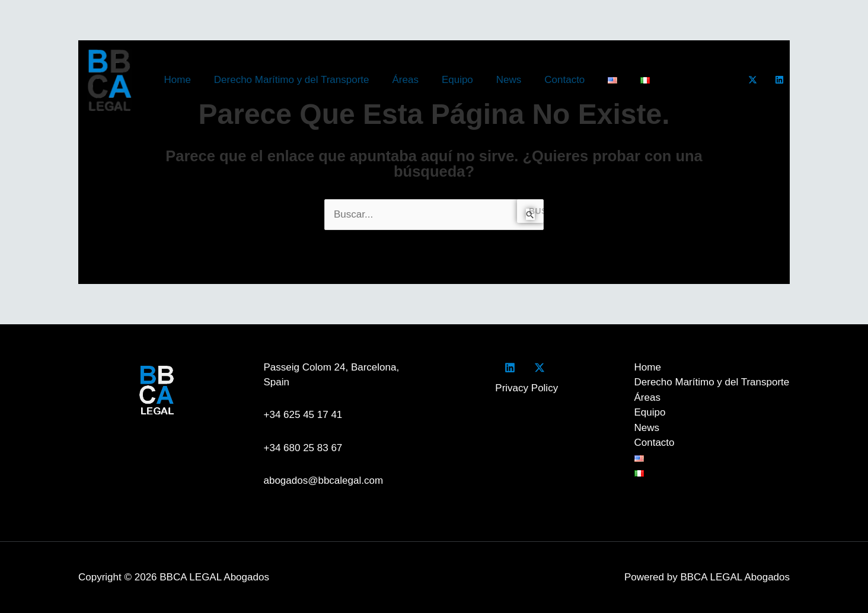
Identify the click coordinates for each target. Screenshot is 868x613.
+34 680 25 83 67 (303, 448)
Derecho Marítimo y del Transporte (287, 80)
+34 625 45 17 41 (306, 415)
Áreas (398, 80)
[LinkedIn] (779, 80)
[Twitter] (753, 80)
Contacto (548, 80)
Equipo (447, 80)
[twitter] (541, 368)
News (495, 80)
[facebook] (512, 368)
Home (176, 80)
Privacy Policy (526, 388)
